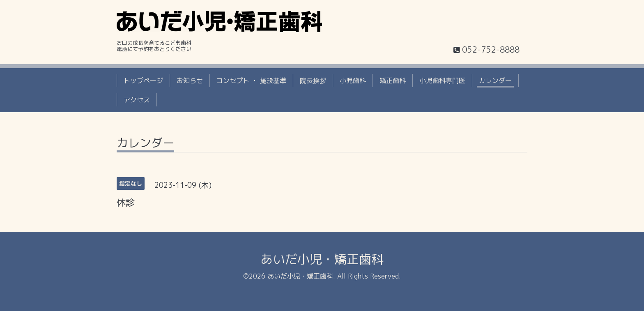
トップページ (143, 81)
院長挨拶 (313, 81)
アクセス (137, 100)
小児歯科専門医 (442, 81)
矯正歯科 (393, 81)
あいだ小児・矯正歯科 (322, 259)
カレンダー (495, 81)
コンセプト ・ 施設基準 (251, 81)
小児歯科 (353, 81)
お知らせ (190, 81)
